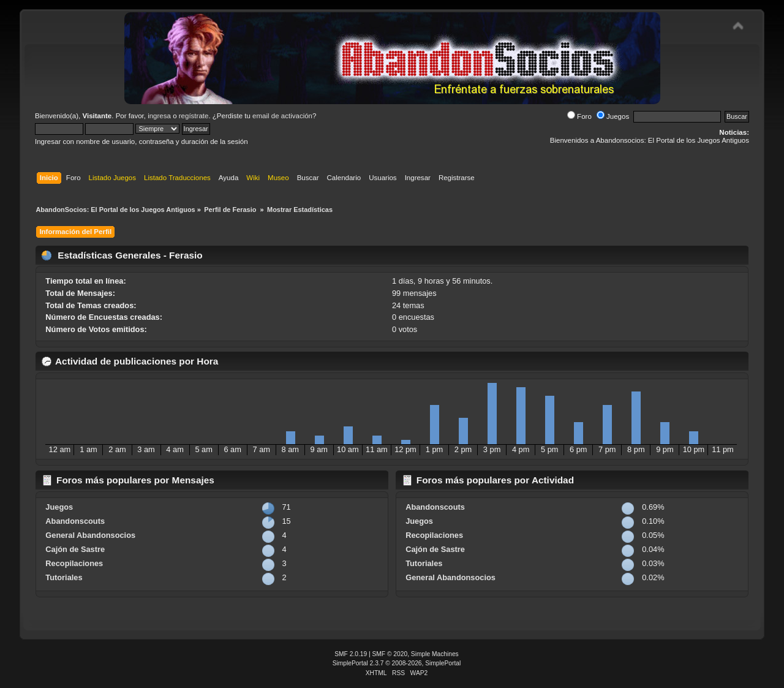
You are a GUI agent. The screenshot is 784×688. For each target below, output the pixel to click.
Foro (579, 116)
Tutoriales (64, 577)
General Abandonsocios (90, 535)
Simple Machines (435, 654)
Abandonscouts (75, 521)
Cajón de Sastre (75, 549)
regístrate (194, 116)
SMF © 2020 (390, 654)
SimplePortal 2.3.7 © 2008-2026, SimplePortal (397, 663)
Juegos (613, 116)
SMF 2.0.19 (351, 654)
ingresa (159, 116)
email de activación (282, 116)
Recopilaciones (74, 563)
